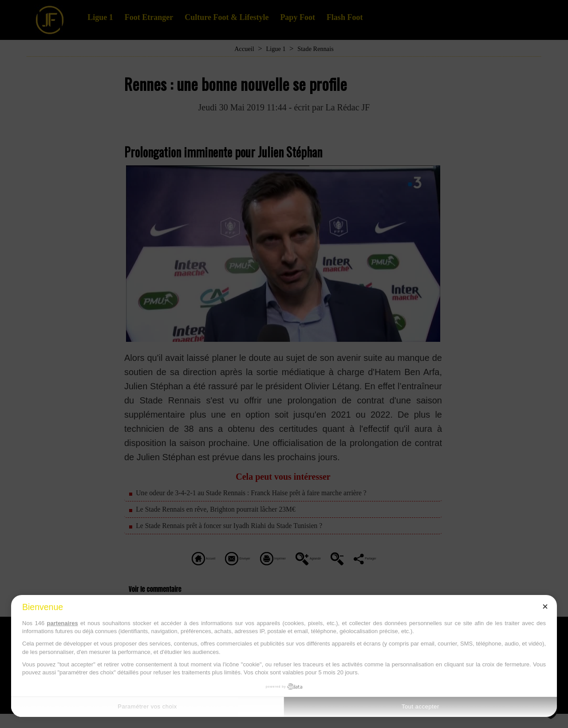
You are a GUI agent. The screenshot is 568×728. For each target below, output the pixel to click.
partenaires (63, 623)
